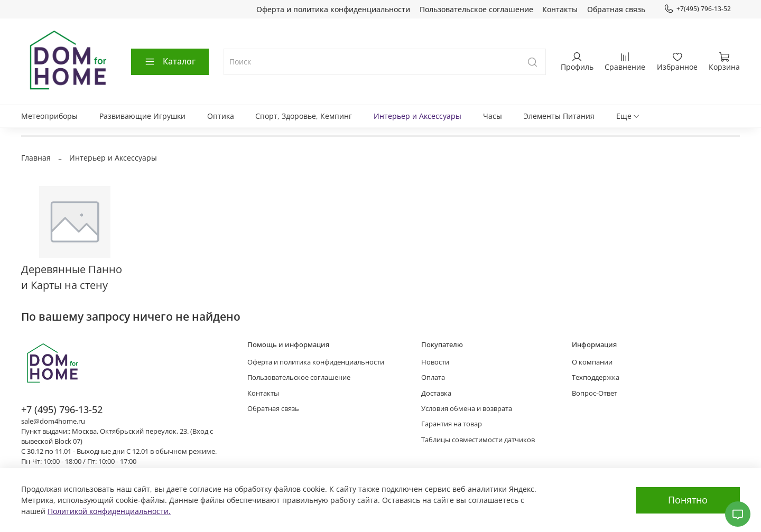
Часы (493, 116)
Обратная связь (616, 9)
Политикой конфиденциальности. (109, 511)
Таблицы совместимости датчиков (478, 440)
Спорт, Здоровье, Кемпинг (304, 116)
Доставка (436, 393)
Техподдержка (596, 377)
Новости (435, 362)
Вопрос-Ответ (595, 393)
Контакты (560, 9)
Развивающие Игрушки (142, 116)
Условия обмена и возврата (467, 409)
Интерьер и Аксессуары (417, 116)
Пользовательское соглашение (476, 9)
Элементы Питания (559, 116)
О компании (592, 362)
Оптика (221, 116)
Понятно (688, 500)
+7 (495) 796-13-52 (62, 409)
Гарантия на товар (452, 424)
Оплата (433, 377)
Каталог (170, 61)
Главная (36, 158)
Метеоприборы (49, 116)
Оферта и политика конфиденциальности (333, 9)
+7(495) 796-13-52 (697, 9)
